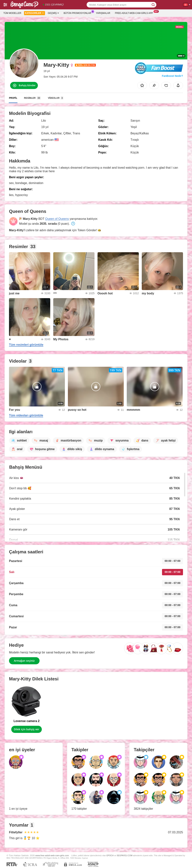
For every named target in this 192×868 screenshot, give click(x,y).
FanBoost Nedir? (172, 76)
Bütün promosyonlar (78, 13)
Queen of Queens (57, 219)
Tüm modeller (12, 13)
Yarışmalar (103, 13)
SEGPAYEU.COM (124, 855)
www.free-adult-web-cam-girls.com (52, 855)
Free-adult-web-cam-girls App (135, 13)
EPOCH (110, 855)
